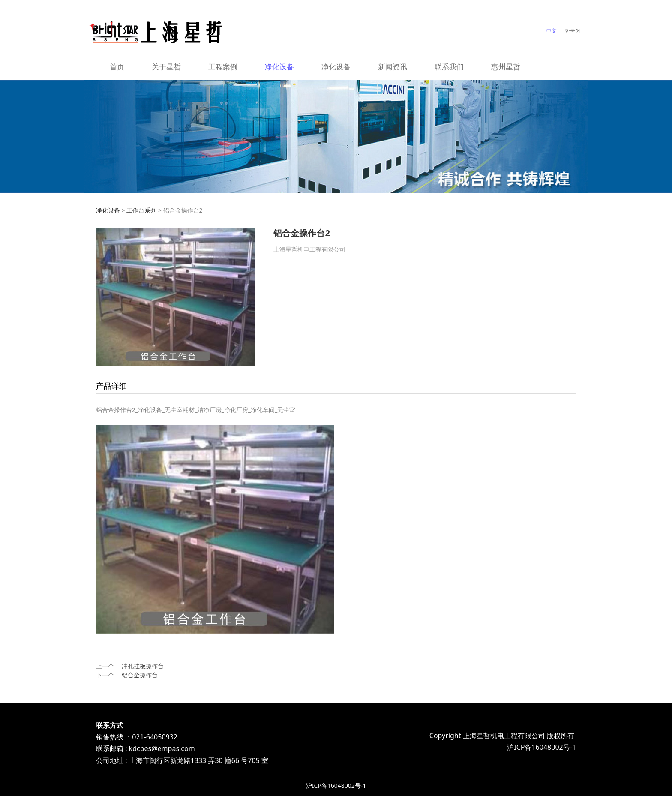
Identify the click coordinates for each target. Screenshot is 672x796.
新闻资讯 (393, 67)
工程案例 (223, 67)
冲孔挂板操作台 (143, 666)
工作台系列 (141, 210)
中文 (552, 31)
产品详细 (111, 386)
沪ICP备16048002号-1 (336, 785)
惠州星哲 (506, 67)
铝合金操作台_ (141, 675)
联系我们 (449, 67)
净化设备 (279, 67)
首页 (117, 67)
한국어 (573, 31)
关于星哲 (166, 67)
